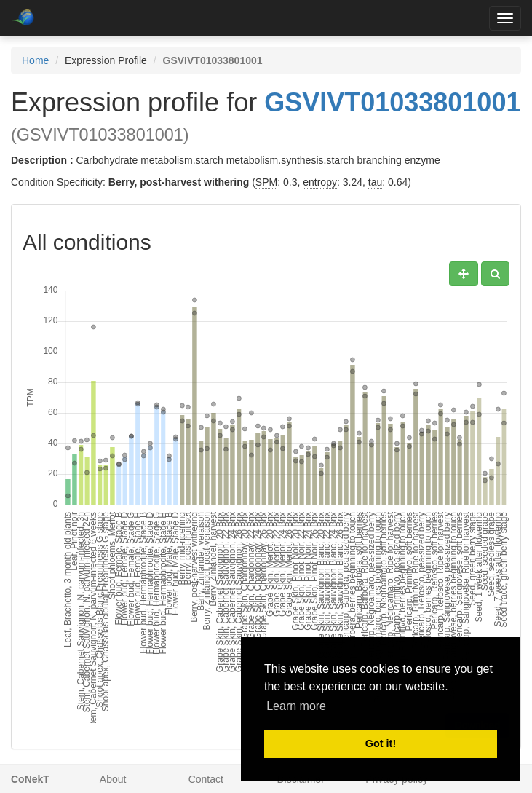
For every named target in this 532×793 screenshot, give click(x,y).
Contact (206, 779)
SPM (266, 182)
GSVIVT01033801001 (392, 102)
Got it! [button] (381, 743)
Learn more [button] (296, 706)
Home (35, 60)
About (113, 779)
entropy (320, 182)
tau (375, 182)
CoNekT (30, 779)
